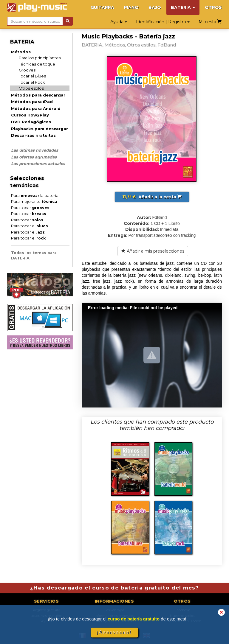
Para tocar (30, 208)
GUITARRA (102, 7)
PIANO (131, 7)
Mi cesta (210, 22)
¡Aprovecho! (114, 633)
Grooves (27, 70)
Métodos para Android (36, 108)
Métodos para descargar (38, 95)
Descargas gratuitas (33, 135)
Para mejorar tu (34, 202)
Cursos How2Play (30, 115)
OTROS (213, 7)
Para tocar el (30, 226)
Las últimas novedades (35, 150)
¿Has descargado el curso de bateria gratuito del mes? (114, 588)
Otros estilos (31, 88)
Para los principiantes (40, 58)
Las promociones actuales (38, 164)
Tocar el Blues (32, 76)
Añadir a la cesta (152, 197)
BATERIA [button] (183, 7)
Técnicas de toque (37, 64)
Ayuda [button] (119, 22)
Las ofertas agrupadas (34, 157)
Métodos (21, 52)
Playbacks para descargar (40, 129)
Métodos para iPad (32, 102)
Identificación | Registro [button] (163, 22)
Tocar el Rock (32, 82)
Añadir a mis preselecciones (153, 251)
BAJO (155, 7)
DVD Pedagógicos (31, 122)
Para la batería (35, 196)
